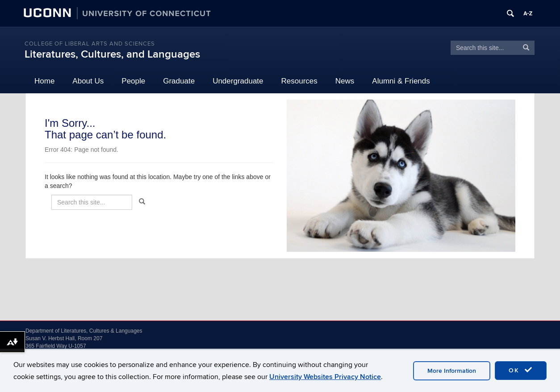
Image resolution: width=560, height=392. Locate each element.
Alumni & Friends (401, 81)
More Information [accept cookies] (452, 371)
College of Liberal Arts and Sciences (90, 44)
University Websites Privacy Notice (325, 377)
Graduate (179, 81)
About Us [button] (88, 81)
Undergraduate (238, 81)
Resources (299, 81)
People (133, 81)
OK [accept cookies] (521, 370)
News (345, 81)
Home (44, 81)
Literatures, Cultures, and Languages (112, 54)
